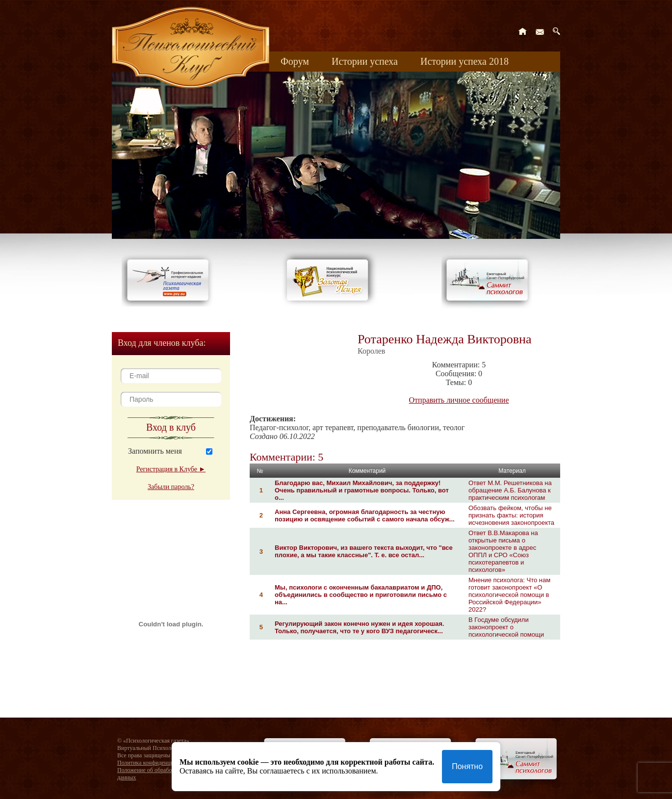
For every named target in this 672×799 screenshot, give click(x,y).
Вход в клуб (171, 427)
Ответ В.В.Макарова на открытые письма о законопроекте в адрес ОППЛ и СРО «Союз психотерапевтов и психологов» (503, 551)
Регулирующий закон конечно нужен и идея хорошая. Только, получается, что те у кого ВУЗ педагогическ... (359, 627)
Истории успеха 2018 (465, 61)
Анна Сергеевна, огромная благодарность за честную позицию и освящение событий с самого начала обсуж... (365, 515)
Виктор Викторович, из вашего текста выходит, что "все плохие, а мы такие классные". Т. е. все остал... (364, 551)
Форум (295, 61)
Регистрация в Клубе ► (171, 469)
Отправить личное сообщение (459, 400)
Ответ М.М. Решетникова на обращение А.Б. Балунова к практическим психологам (510, 490)
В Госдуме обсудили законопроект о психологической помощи (506, 627)
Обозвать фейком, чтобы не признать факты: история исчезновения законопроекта (511, 515)
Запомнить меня (155, 451)
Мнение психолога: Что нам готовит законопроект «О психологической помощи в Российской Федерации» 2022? (509, 595)
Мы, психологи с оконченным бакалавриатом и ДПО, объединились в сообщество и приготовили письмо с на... (361, 595)
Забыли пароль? (171, 487)
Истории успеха (365, 61)
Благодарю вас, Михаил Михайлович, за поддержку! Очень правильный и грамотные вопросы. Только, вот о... (362, 490)
